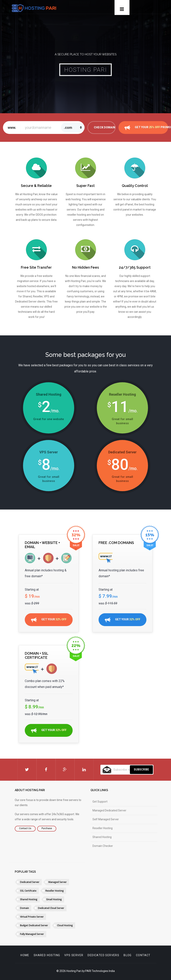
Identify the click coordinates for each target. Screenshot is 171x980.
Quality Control (135, 186)
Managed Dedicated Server (109, 810)
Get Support (100, 802)
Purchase (47, 828)
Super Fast (85, 186)
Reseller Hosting (103, 828)
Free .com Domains (116, 543)
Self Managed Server (106, 819)
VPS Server (74, 955)
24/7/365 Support (135, 267)
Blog (128, 955)
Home (25, 955)
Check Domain (104, 127)
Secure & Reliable (36, 186)
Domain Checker (103, 846)
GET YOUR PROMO (146, 128)
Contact (143, 955)
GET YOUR (49, 620)
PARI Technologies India (100, 971)
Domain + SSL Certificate (37, 655)
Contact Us (25, 828)
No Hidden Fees (85, 267)
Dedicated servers (103, 955)
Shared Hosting (102, 837)
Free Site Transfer (36, 267)
